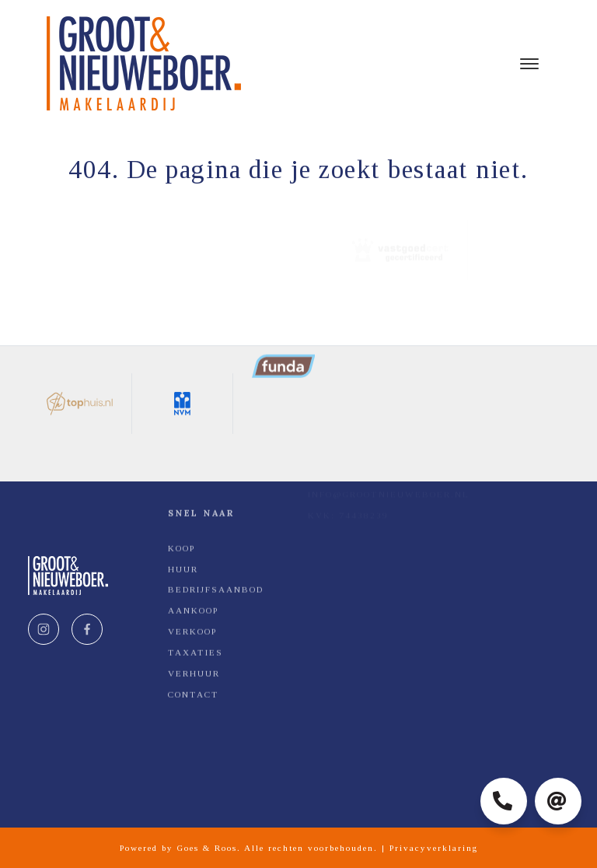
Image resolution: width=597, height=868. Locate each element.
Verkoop (192, 547)
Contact (194, 609)
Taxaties (196, 567)
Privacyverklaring (434, 848)
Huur (183, 484)
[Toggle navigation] (529, 64)
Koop (182, 463)
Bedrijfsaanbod (216, 505)
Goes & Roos (207, 848)
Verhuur (194, 588)
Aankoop (193, 526)
